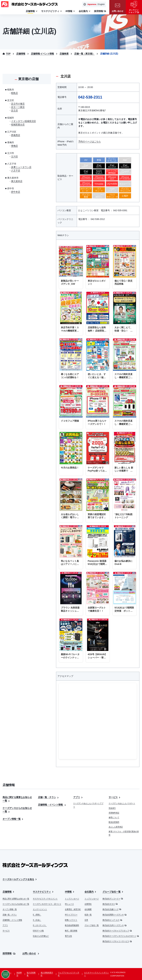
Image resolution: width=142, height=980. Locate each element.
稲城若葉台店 (18, 124)
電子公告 (68, 936)
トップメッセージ (72, 899)
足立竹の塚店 (18, 104)
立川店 (14, 156)
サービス (115, 797)
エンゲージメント (40, 909)
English (101, 4)
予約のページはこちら (90, 141)
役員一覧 (88, 915)
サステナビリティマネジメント (45, 899)
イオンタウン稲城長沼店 (24, 121)
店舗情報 (9, 892)
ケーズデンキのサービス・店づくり (47, 904)
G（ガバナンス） (40, 925)
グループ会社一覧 (92, 925)
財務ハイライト (71, 920)
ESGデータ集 (38, 931)
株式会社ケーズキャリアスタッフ (117, 931)
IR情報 (70, 892)
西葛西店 (16, 135)
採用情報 (9, 953)
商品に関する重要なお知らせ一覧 (16, 899)
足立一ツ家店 (18, 107)
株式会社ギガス (110, 904)
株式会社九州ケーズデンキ (115, 925)
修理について (114, 817)
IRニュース (69, 904)
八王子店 (16, 171)
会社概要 (88, 909)
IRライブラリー (71, 915)
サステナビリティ (43, 892)
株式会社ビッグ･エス (112, 920)
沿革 (86, 920)
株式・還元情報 (71, 931)
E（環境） (37, 915)
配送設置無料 (114, 822)
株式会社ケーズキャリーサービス (117, 941)
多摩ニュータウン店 (21, 167)
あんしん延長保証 (116, 827)
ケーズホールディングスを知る (20, 879)
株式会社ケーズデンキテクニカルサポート (121, 936)
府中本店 (16, 192)
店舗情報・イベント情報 (52, 805)
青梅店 (14, 146)
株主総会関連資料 (72, 925)
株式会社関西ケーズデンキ (115, 915)
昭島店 (14, 93)
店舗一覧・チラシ (49, 797)
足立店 (14, 110)
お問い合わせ (31, 953)
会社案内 (91, 892)
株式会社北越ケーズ (112, 909)
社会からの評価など (41, 936)
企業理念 (88, 904)
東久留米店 (17, 181)
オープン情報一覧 (13, 819)
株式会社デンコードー (113, 899)
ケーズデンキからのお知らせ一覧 (16, 904)
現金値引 (112, 808)
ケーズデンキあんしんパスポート (122, 803)
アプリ (78, 797)
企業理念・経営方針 (73, 909)
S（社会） (37, 920)
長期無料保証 (114, 813)
